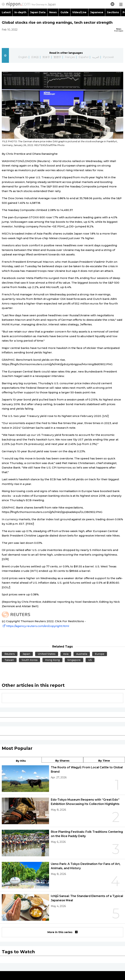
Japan (26, 654)
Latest (6, 12)
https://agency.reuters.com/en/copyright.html (35, 626)
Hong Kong (52, 660)
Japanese (97, 12)
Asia (66, 654)
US (90, 660)
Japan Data (38, 12)
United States (47, 654)
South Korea (30, 660)
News (53, 12)
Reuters (10, 654)
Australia (82, 654)
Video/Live (79, 12)
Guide (64, 12)
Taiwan (9, 660)
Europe (100, 654)
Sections (113, 12)
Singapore (74, 660)
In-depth (20, 12)
